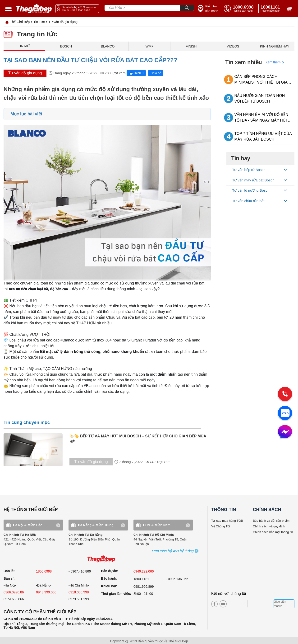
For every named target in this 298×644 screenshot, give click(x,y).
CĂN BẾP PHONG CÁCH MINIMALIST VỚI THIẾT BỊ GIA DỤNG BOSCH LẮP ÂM (261, 80)
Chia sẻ (156, 73)
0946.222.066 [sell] (144, 571)
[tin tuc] (35, 450)
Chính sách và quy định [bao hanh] (269, 526)
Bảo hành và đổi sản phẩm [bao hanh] (271, 521)
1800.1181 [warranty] (141, 579)
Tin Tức (39, 22)
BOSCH (66, 46)
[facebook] (214, 604)
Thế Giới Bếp (20, 22)
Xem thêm (273, 62)
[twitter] (239, 604)
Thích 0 (136, 73)
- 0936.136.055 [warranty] (177, 579)
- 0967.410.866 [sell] (80, 571)
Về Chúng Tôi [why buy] (221, 526)
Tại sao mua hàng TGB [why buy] (227, 521)
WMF (149, 46)
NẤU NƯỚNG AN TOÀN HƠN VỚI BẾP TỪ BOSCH (260, 98)
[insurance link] (208, 9)
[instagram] (231, 604)
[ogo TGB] (101, 559)
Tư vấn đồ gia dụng (63, 22)
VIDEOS (233, 46)
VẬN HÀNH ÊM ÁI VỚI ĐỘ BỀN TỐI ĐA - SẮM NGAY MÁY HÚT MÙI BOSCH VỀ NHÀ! (261, 118)
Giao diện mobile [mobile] (280, 604)
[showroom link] (77, 9)
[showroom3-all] (173, 551)
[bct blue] (262, 604)
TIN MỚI (24, 46)
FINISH (191, 46)
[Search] (187, 8)
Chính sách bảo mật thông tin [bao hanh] (273, 532)
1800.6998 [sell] (44, 571)
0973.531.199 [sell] (79, 599)
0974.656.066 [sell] (14, 599)
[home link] (34, 9)
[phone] (271, 9)
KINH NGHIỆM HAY (275, 46)
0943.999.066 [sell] (46, 592)
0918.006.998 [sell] (79, 592)
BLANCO (108, 46)
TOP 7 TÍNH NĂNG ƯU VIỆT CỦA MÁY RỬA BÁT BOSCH (263, 136)
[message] (285, 432)
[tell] (240, 9)
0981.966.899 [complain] (144, 587)
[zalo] (285, 413)
